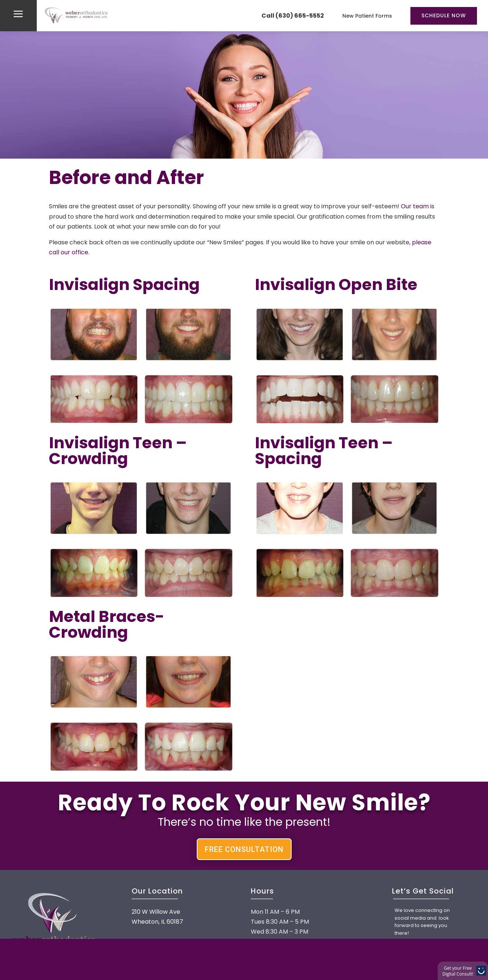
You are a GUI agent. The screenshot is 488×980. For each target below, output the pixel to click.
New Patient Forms (367, 16)
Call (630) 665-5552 (293, 16)
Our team (415, 206)
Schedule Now (444, 15)
